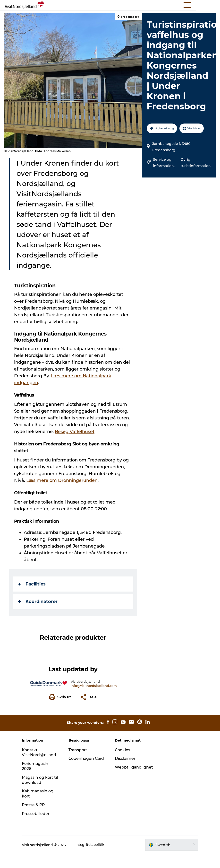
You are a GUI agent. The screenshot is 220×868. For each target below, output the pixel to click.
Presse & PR (36, 805)
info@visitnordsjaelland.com (94, 686)
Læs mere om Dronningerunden (62, 480)
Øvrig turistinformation (195, 163)
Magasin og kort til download (40, 780)
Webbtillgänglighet (134, 767)
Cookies (123, 750)
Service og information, (164, 163)
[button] (132, 5)
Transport (79, 750)
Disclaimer (125, 758)
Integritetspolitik (93, 845)
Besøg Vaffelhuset (75, 432)
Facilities (32, 584)
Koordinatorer (38, 602)
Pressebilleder (38, 814)
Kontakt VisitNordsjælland (42, 753)
